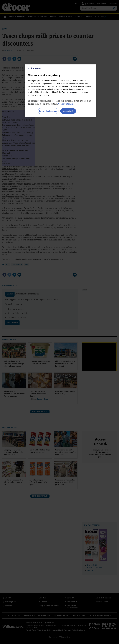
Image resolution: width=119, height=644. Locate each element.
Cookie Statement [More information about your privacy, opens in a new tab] (66, 104)
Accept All (68, 111)
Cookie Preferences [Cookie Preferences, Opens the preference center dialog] (48, 111)
